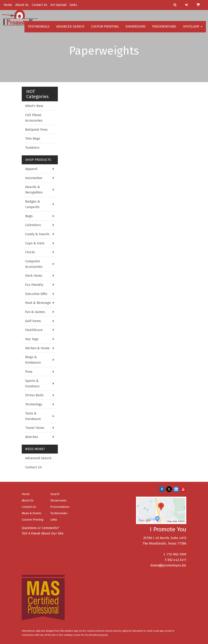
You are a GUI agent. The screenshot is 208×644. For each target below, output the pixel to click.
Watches (32, 437)
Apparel (31, 169)
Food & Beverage (38, 303)
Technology (34, 404)
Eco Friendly (34, 285)
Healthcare (34, 330)
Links (73, 5)
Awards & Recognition (34, 190)
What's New (34, 106)
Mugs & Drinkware (33, 360)
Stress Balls (34, 395)
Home (8, 5)
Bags (29, 216)
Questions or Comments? (40, 528)
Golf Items (33, 321)
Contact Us (40, 5)
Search (55, 494)
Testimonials (39, 30)
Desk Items (34, 276)
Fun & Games (35, 312)
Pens (29, 372)
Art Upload (58, 5)
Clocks (30, 252)
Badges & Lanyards (33, 204)
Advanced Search (70, 30)
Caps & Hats (35, 243)
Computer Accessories (34, 264)
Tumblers (32, 148)
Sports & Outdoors (32, 383)
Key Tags (32, 339)
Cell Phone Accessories (34, 118)
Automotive (34, 178)
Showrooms (135, 30)
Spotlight (193, 30)
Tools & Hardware (33, 416)
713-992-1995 (176, 554)
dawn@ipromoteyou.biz (168, 565)
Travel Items (35, 428)
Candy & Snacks (37, 234)
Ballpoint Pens (36, 130)
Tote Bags (33, 138)
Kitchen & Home (37, 348)
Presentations (164, 30)
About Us (22, 5)
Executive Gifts (36, 294)
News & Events (32, 513)
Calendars (33, 225)
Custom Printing (105, 30)
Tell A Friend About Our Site (43, 533)
